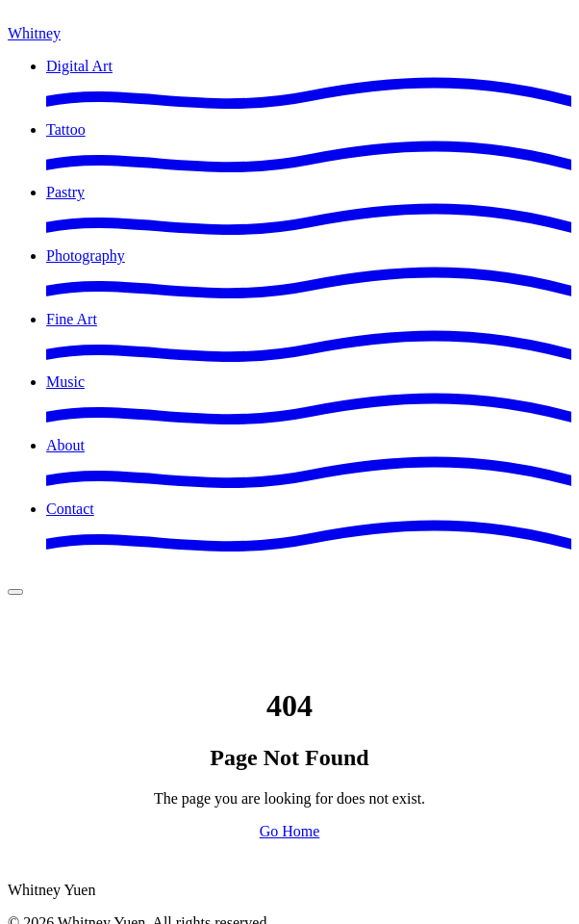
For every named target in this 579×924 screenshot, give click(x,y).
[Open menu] (15, 592)
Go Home (290, 831)
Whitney (34, 33)
